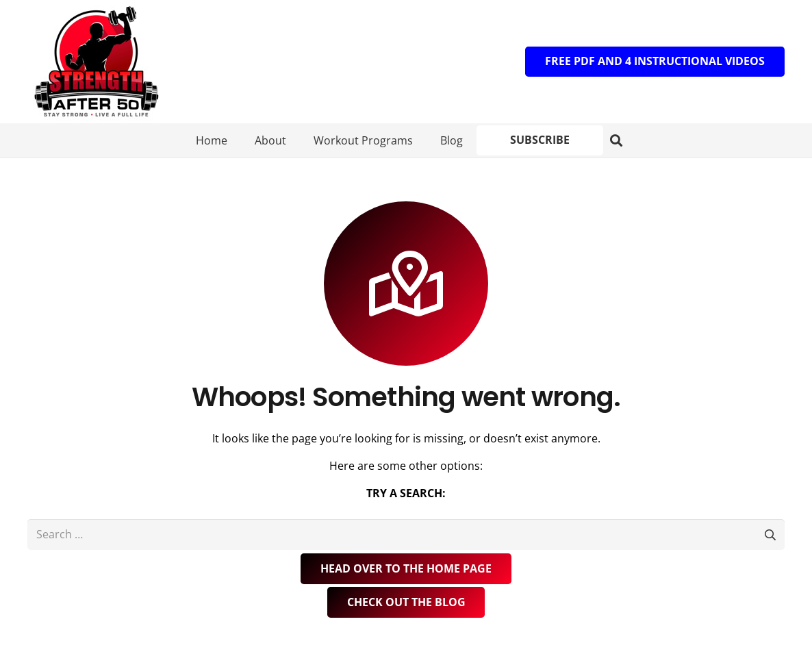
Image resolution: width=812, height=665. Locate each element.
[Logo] (96, 62)
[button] (605, 141)
